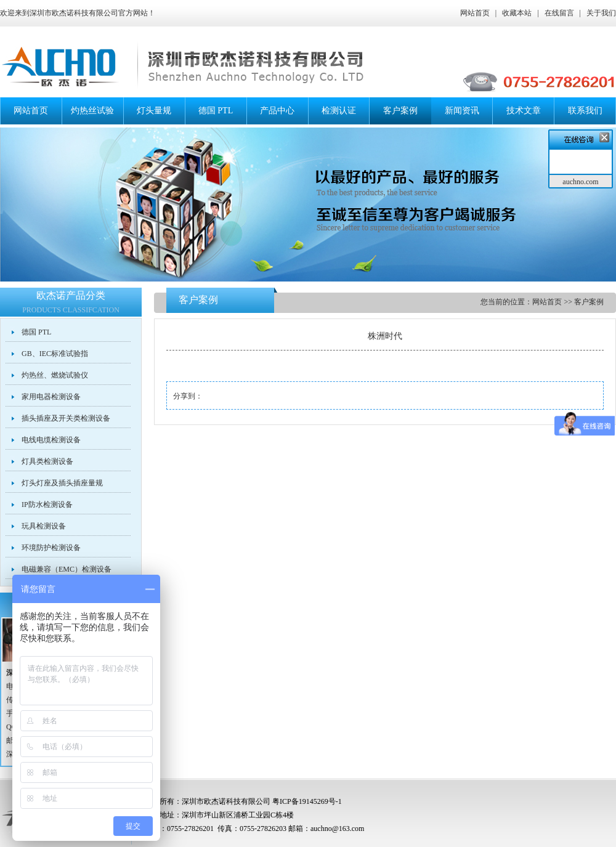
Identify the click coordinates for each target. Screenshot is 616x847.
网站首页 (475, 13)
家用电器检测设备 (51, 397)
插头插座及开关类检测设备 (66, 418)
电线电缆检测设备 (51, 440)
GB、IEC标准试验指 (55, 354)
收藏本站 (517, 13)
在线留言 (559, 13)
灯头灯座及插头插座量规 (62, 483)
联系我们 (585, 111)
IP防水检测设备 (47, 505)
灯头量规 (154, 111)
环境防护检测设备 (51, 548)
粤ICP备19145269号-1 (307, 801)
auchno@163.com (337, 829)
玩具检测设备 (44, 526)
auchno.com (580, 182)
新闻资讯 (462, 111)
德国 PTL (216, 111)
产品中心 (277, 111)
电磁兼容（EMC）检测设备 (67, 569)
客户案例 (400, 111)
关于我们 (601, 13)
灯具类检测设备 (47, 461)
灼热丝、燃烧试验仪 (55, 375)
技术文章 (524, 111)
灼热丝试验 (92, 111)
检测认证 (339, 111)
